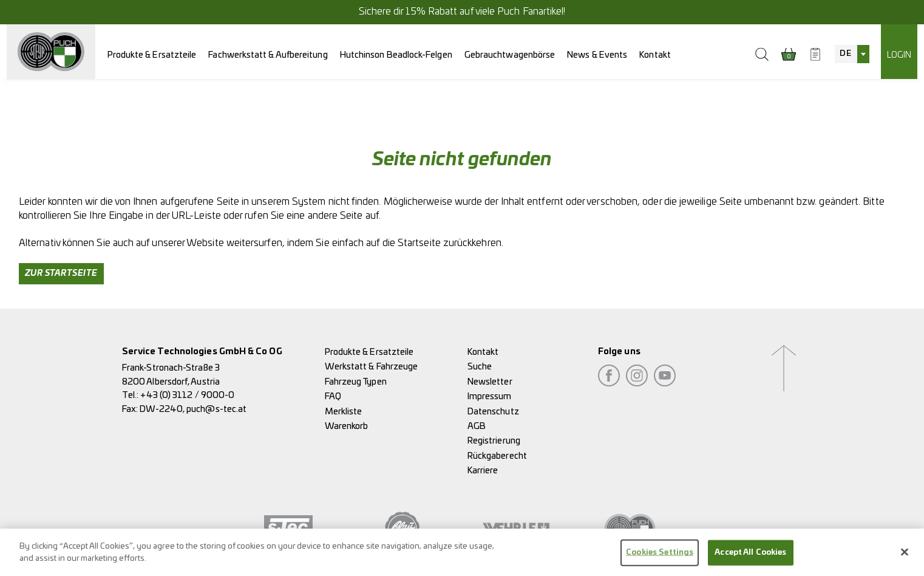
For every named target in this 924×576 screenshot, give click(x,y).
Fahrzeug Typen (356, 382)
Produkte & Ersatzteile (152, 55)
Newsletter (490, 382)
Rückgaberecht (497, 456)
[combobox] (852, 54)
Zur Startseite (61, 273)
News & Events (597, 55)
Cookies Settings (660, 556)
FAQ (333, 396)
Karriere (483, 471)
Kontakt (655, 55)
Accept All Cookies (750, 556)
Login (899, 55)
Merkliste (344, 412)
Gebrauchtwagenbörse (510, 55)
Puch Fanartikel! (531, 12)
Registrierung (494, 441)
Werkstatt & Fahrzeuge (372, 367)
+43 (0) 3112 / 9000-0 (187, 395)
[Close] (905, 555)
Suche (480, 367)
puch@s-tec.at (216, 409)
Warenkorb (347, 426)
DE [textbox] (845, 54)
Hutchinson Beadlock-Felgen (396, 55)
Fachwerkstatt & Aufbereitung (268, 55)
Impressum (490, 396)
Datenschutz (493, 412)
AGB (477, 426)
